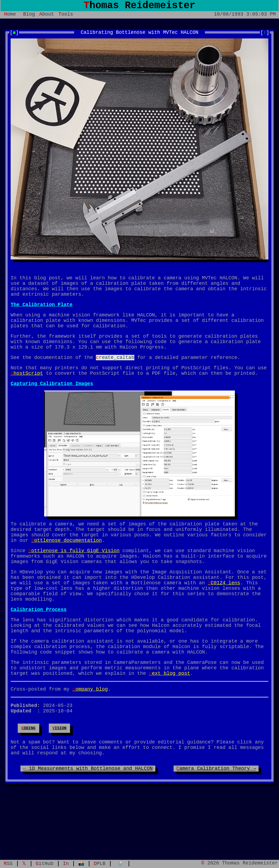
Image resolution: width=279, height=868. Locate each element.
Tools (66, 17)
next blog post (170, 718)
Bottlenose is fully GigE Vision (74, 575)
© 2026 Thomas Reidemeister (240, 863)
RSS (8, 863)
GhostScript (27, 391)
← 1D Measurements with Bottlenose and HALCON (88, 823)
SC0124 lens (224, 613)
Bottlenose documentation (67, 564)
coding (28, 778)
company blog (90, 734)
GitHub (45, 863)
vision (59, 778)
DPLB (100, 863)
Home (10, 17)
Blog (29, 17)
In (66, 863)
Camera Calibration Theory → (216, 823)
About (47, 17)
